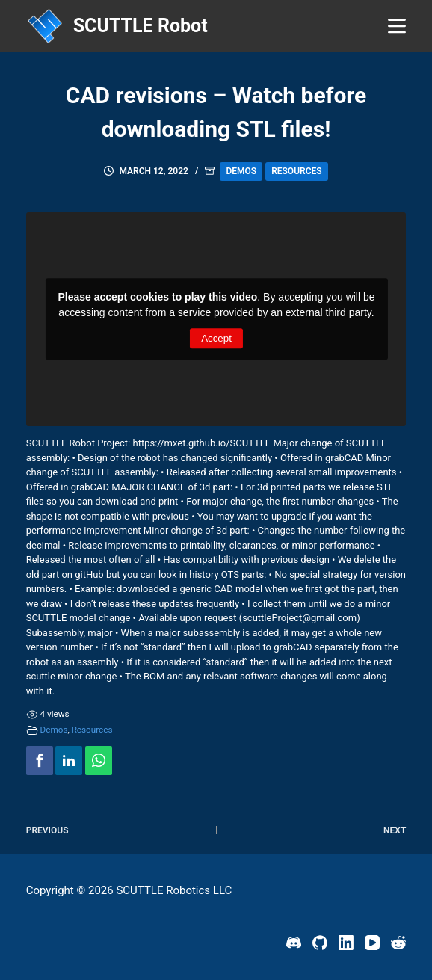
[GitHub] (320, 943)
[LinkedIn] (346, 943)
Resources (296, 171)
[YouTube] (372, 943)
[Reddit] (398, 943)
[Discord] (294, 943)
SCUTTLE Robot (141, 26)
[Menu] (397, 26)
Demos (241, 171)
